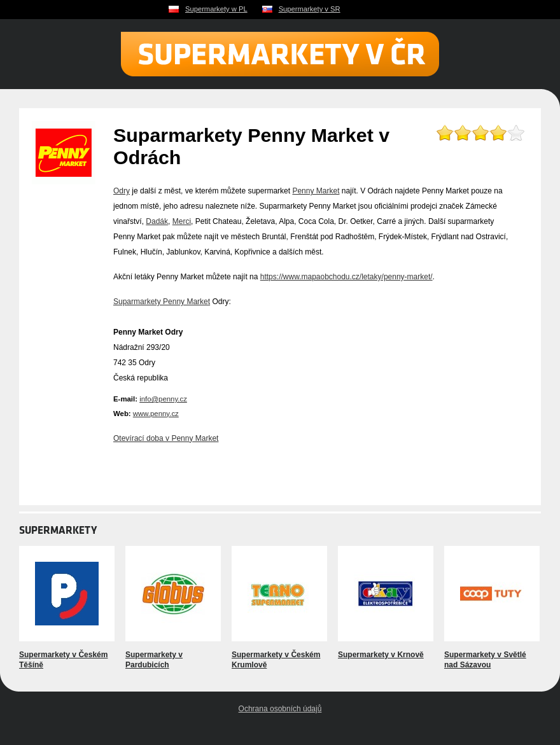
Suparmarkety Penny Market (162, 302)
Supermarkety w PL (216, 9)
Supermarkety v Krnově (381, 655)
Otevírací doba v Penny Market (166, 438)
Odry (122, 191)
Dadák (157, 221)
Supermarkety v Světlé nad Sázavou (485, 660)
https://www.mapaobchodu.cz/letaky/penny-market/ (346, 277)
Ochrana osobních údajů (280, 709)
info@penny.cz (163, 399)
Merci (182, 221)
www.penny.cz (156, 414)
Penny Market (316, 191)
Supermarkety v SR (310, 9)
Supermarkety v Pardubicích (154, 660)
